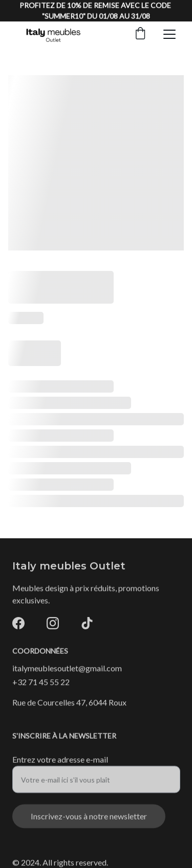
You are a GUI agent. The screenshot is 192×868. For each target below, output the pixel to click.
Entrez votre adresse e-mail (60, 762)
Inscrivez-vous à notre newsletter (89, 819)
